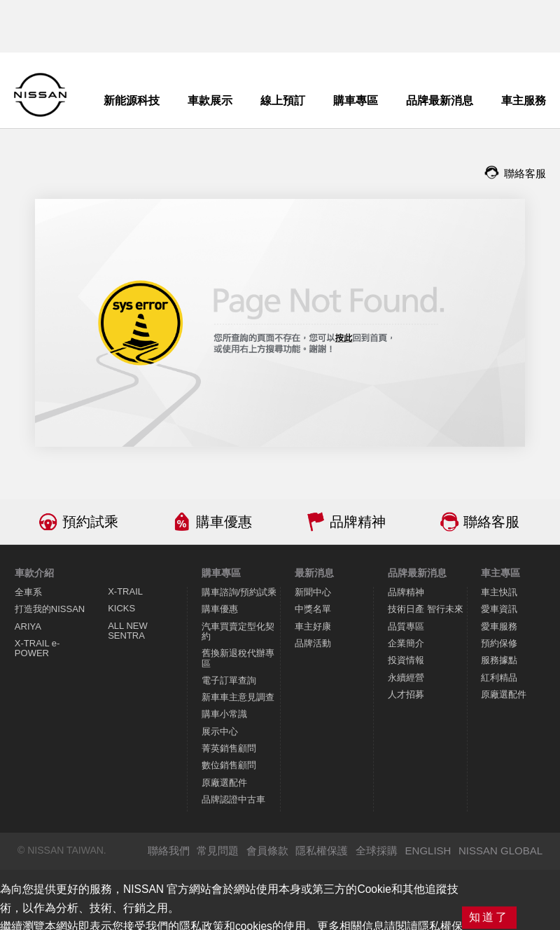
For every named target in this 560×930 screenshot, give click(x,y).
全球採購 (377, 851)
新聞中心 (313, 592)
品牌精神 (358, 522)
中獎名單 (313, 609)
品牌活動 (313, 643)
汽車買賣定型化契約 (238, 631)
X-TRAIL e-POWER (37, 648)
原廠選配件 (224, 783)
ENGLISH (428, 851)
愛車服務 (499, 626)
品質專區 (406, 626)
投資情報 (406, 660)
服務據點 (499, 660)
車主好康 (313, 626)
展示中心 (220, 731)
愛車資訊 (499, 609)
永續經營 (406, 678)
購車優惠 (224, 522)
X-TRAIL (125, 591)
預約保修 (499, 643)
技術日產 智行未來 (426, 609)
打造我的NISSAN (50, 609)
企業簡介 (406, 643)
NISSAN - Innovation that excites (40, 95)
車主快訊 (499, 592)
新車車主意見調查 (238, 697)
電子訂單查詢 (229, 680)
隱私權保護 (322, 851)
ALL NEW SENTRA (128, 631)
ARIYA (28, 626)
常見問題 (218, 851)
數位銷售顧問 (229, 765)
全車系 (28, 592)
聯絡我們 (169, 851)
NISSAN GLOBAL (500, 851)
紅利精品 (499, 678)
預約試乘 (90, 522)
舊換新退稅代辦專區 (238, 658)
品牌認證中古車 (233, 799)
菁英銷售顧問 (229, 748)
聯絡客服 (491, 522)
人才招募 (406, 694)
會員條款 (267, 851)
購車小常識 (224, 714)
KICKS (121, 608)
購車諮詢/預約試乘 (239, 592)
